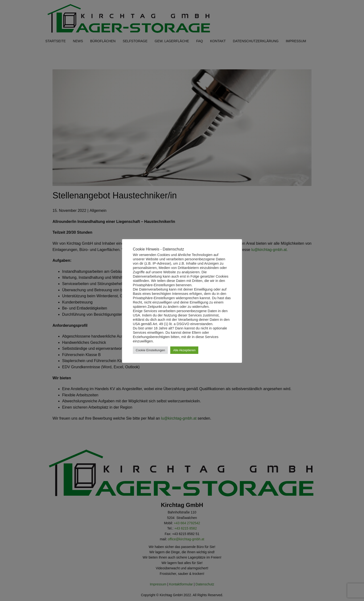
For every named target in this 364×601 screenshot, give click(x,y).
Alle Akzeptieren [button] (184, 350)
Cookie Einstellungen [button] (150, 350)
